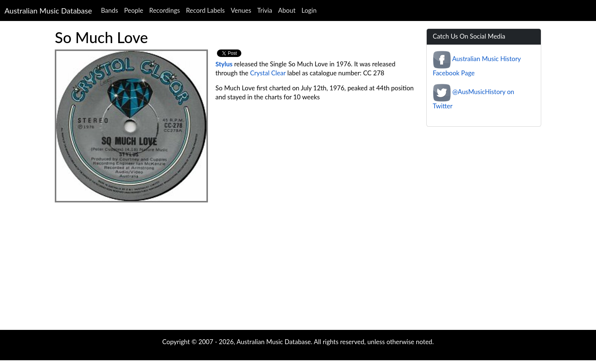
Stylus (224, 64)
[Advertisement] (298, 270)
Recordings (165, 10)
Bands (110, 10)
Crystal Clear (268, 73)
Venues (241, 10)
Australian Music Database (48, 10)
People (134, 10)
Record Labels (205, 10)
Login (309, 10)
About (287, 10)
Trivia (265, 10)
